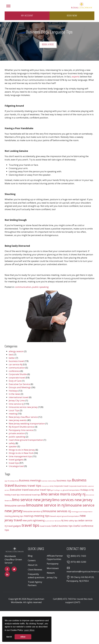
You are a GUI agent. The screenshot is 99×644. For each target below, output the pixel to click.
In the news (14, 394)
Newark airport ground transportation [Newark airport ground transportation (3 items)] (65, 516)
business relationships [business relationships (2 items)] (49, 481)
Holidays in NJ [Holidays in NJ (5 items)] (87, 490)
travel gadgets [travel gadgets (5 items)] (14, 526)
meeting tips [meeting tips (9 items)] (42, 516)
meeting (13, 414)
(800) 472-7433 (78, 556)
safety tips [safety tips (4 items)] (73, 521)
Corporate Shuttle (18, 374)
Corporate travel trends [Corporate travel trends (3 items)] (78, 486)
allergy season (16, 351)
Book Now (72, 16)
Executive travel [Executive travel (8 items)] (19, 490)
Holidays (13, 391)
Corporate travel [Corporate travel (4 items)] (61, 486)
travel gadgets (16, 460)
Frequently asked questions (36, 576)
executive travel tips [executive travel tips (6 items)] (40, 490)
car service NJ (16, 364)
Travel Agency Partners (35, 584)
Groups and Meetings (20, 387)
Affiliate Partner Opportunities (55, 557)
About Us (33, 565)
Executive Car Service (19, 384)
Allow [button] (23, 637)
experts (75, 77)
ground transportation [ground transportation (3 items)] (71, 490)
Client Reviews (35, 570)
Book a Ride (48, 45)
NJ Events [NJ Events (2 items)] (58, 521)
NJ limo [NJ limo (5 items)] (65, 521)
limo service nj (16, 404)
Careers (32, 560)
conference (14, 371)
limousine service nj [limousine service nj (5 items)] (33, 511)
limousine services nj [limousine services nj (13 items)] (57, 511)
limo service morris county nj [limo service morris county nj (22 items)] (63, 494)
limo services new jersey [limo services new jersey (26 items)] (72, 500)
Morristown (53, 568)
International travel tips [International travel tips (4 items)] (30, 495)
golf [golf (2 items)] (52, 490)
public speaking (40, 287)
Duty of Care (15, 381)
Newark (51, 573)
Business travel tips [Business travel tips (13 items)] (28, 486)
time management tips (20, 456)
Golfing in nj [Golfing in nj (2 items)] (58, 490)
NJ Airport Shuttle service (21, 427)
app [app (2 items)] (6, 481)
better (12, 358)
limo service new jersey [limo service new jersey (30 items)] (32, 500)
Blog (30, 556)
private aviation (17, 433)
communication (23, 287)
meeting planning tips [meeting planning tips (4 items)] (14, 516)
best (11, 355)
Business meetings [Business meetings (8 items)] (30, 480)
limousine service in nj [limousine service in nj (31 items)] (45, 505)
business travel (16, 361)
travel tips (14, 463)
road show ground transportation (26, 440)
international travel (19, 397)
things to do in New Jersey (22, 450)
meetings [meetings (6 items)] (29, 516)
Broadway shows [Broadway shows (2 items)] (13, 481)
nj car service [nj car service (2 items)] (50, 521)
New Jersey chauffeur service (23, 417)
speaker (13, 446)
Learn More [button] (29, 630)
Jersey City (52, 577)
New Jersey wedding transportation (27, 424)
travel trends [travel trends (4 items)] (45, 526)
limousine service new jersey (23, 407)
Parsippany (53, 564)
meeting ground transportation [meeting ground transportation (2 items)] (82, 512)
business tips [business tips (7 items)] (64, 480)
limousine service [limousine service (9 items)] (15, 506)
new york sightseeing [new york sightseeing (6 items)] (34, 520)
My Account (27, 16)
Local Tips (14, 410)
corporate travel (17, 378)
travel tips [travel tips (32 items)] (30, 525)
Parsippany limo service (21, 430)
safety (12, 443)
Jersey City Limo (17, 400)
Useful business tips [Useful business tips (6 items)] (62, 526)
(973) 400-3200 (78, 562)
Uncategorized (16, 466)
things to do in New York (21, 453)
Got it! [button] (9, 637)
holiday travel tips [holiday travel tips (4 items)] (12, 495)
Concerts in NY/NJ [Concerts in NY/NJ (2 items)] (48, 486)
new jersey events (18, 420)
